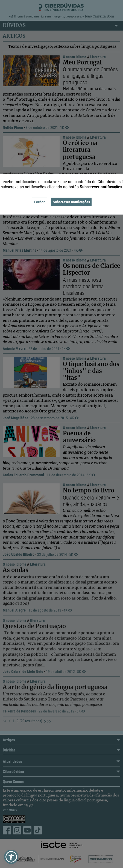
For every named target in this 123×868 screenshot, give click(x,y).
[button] (11, 857)
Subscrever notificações (71, 202)
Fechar (39, 202)
